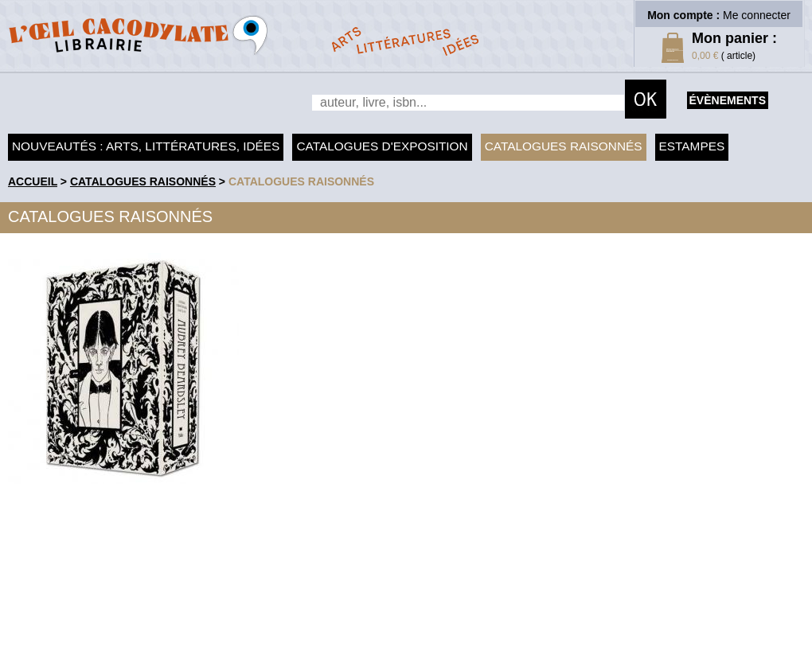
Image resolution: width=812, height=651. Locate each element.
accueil (33, 181)
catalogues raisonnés (301, 181)
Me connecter (757, 15)
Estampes (692, 146)
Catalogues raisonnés (564, 146)
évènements (728, 100)
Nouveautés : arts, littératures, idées (146, 146)
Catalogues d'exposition (382, 146)
